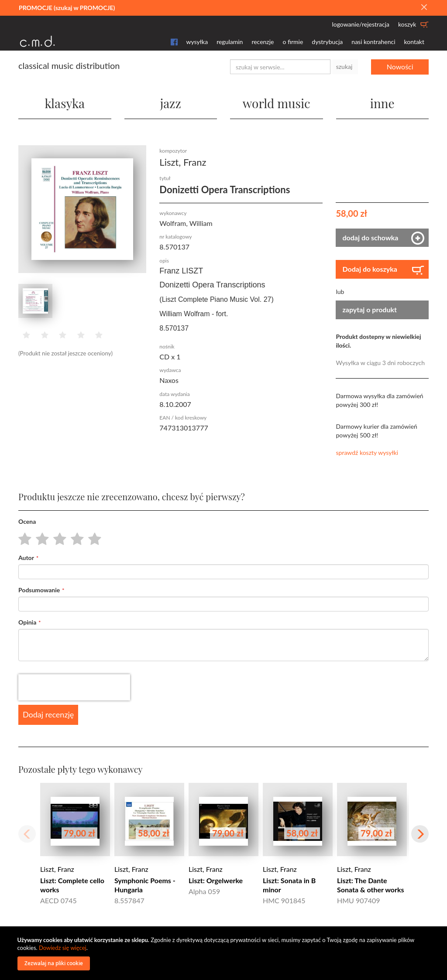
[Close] (424, 7)
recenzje (263, 42)
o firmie (293, 42)
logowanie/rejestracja (361, 24)
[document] (225, 953)
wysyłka (197, 42)
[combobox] (280, 67)
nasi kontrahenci (373, 42)
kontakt (414, 42)
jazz (171, 103)
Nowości (400, 67)
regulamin (230, 42)
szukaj (344, 67)
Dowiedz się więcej (63, 948)
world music (277, 103)
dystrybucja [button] (327, 42)
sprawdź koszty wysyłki (367, 452)
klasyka (65, 103)
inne (382, 103)
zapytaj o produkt (370, 309)
